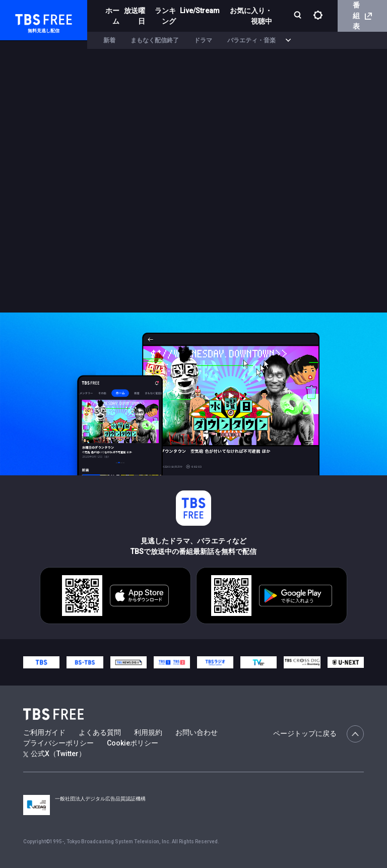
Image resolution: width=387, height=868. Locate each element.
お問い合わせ (197, 732)
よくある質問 (100, 732)
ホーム (112, 16)
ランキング (165, 16)
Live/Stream (200, 11)
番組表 (362, 16)
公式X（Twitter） (54, 754)
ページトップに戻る (318, 734)
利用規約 (148, 732)
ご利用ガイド (44, 732)
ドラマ (203, 40)
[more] (288, 41)
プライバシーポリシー (58, 743)
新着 (109, 40)
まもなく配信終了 (155, 40)
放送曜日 (135, 16)
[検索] (299, 16)
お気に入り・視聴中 (251, 16)
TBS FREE (27, 18)
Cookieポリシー (133, 743)
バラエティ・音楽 (251, 40)
